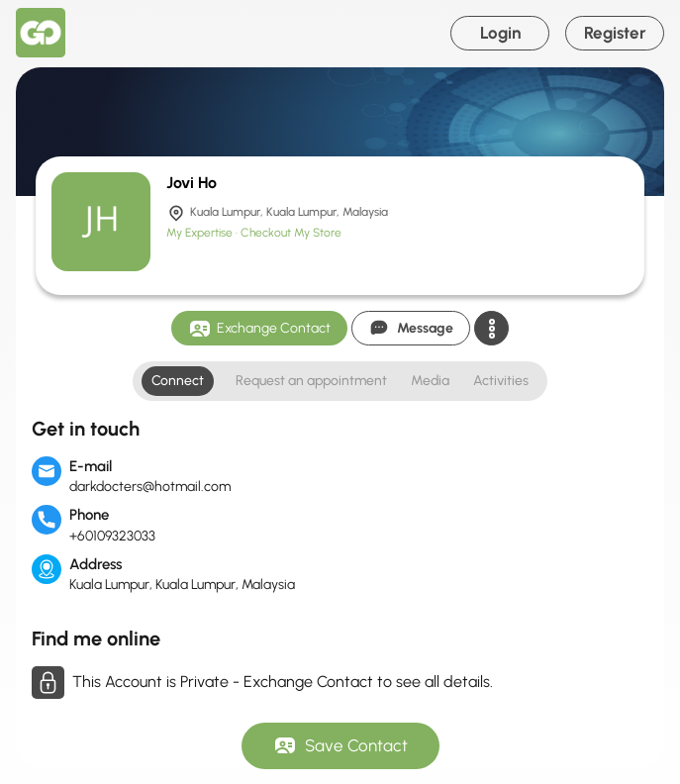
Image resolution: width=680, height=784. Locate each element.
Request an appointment (311, 381)
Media (430, 381)
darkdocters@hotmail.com (150, 487)
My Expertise (201, 233)
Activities (501, 381)
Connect (178, 381)
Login (500, 33)
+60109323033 (112, 536)
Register (615, 33)
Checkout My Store (291, 233)
